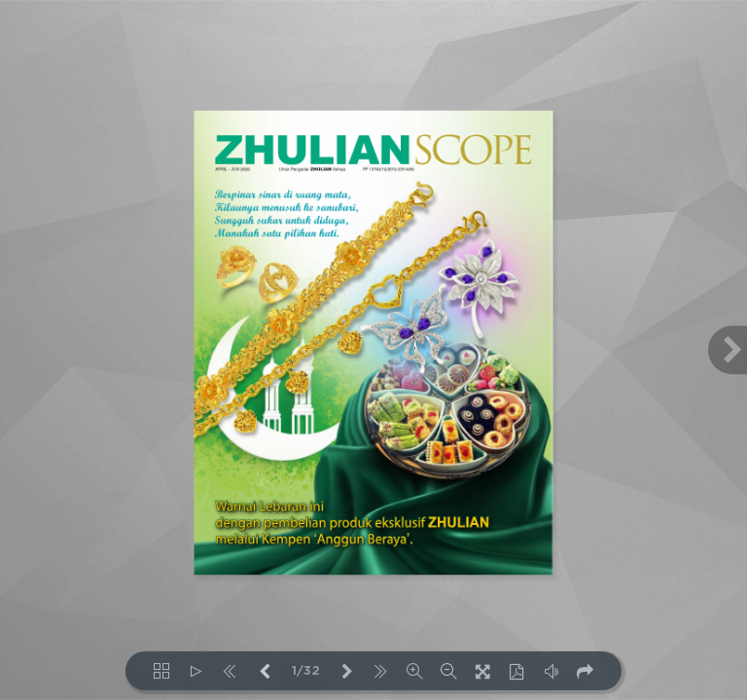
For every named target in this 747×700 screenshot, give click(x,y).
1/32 (306, 671)
